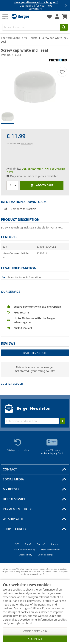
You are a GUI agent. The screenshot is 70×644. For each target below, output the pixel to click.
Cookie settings (46, 555)
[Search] (31, 27)
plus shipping (27, 143)
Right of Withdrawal (51, 550)
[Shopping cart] (65, 17)
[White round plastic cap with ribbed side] (35, 86)
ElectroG (41, 544)
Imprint (55, 544)
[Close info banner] (66, 6)
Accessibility (26, 555)
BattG (28, 544)
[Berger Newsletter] (32, 421)
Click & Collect (23, 328)
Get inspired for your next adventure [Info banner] (36, 6)
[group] (8, 117)
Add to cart (42, 186)
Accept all (35, 639)
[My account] (57, 17)
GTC (17, 544)
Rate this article (35, 353)
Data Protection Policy (24, 550)
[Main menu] (5, 16)
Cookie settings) (35, 631)
